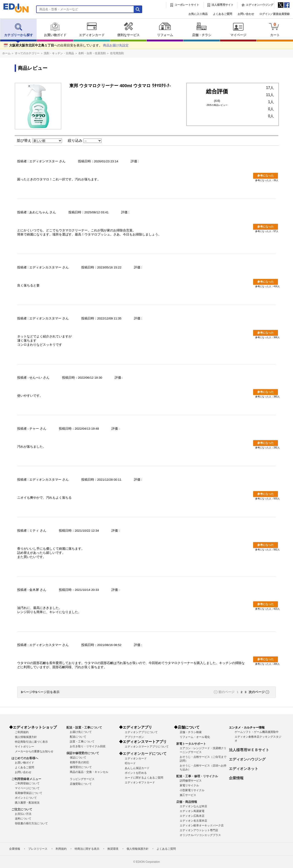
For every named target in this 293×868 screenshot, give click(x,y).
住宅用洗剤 (117, 53)
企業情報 (236, 778)
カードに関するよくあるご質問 (144, 778)
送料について (23, 819)
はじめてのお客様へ (25, 758)
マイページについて (27, 788)
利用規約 (61, 849)
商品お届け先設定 (116, 45)
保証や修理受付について (83, 753)
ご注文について (22, 809)
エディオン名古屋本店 (193, 821)
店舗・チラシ (202, 29)
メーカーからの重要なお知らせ (34, 751)
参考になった (266, 176)
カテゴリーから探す (19, 29)
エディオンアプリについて (141, 732)
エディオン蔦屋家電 (192, 811)
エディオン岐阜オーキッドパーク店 (202, 825)
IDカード (130, 763)
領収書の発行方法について (31, 823)
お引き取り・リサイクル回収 (88, 746)
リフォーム (165, 29)
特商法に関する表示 (87, 849)
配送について (78, 737)
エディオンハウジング (260, 5)
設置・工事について (82, 742)
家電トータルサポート (191, 744)
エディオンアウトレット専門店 (199, 830)
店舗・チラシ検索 (191, 732)
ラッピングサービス (82, 779)
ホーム (6, 53)
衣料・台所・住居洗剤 (92, 53)
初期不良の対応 (79, 762)
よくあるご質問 (222, 14)
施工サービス (188, 795)
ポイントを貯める (136, 773)
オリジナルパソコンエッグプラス (200, 835)
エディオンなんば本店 (193, 806)
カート (275, 29)
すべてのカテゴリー (27, 53)
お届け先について (81, 732)
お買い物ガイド (55, 29)
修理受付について (81, 767)
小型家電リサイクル (192, 790)
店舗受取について (81, 784)
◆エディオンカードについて (143, 754)
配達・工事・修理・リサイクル (197, 776)
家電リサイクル (189, 785)
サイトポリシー (24, 747)
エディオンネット (244, 769)
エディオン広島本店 (192, 816)
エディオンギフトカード (140, 782)
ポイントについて (26, 798)
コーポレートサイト (187, 5)
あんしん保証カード (137, 768)
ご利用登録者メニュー (26, 779)
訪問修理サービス (191, 781)
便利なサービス (128, 29)
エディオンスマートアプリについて (147, 747)
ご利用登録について (27, 783)
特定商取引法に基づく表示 (31, 742)
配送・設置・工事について (84, 727)
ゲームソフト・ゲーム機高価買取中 (257, 732)
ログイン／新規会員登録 (274, 14)
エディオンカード (92, 29)
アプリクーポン (134, 737)
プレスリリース (38, 849)
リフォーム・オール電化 (195, 737)
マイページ (238, 29)
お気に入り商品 (198, 14)
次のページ (257, 692)
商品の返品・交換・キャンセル (89, 772)
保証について (78, 758)
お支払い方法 (23, 814)
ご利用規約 (22, 732)
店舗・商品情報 (187, 802)
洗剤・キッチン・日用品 (59, 53)
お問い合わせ (246, 14)
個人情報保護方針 (26, 737)
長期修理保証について (29, 793)
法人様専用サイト (222, 5)
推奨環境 (113, 849)
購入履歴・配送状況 (27, 803)
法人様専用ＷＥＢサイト (249, 750)
